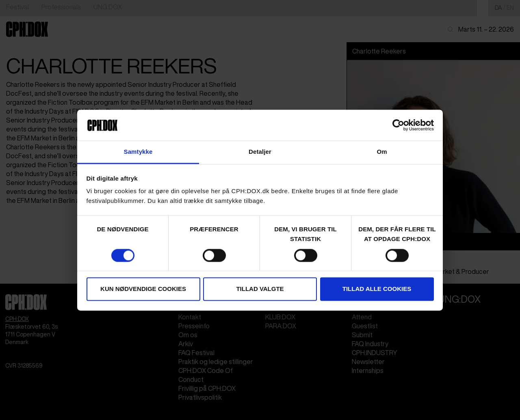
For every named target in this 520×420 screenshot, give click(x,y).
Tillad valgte (260, 289)
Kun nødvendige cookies (143, 289)
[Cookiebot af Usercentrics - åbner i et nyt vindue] (398, 125)
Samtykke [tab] (138, 152)
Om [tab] (382, 152)
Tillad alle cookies (377, 289)
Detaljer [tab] (260, 152)
